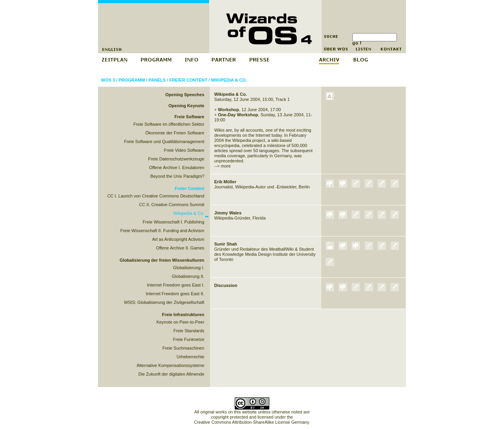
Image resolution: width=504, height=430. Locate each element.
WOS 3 (108, 80)
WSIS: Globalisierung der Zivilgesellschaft (164, 302)
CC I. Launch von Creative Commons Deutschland (156, 196)
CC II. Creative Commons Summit (172, 205)
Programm (132, 80)
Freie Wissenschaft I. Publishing (173, 222)
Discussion (226, 285)
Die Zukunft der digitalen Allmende (171, 374)
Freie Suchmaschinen (183, 348)
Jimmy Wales (228, 213)
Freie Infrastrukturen (183, 315)
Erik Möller (225, 182)
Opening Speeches (185, 95)
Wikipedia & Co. (229, 80)
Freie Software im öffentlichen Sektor (169, 124)
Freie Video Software (184, 150)
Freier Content (188, 80)
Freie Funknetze (188, 339)
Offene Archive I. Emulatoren (176, 168)
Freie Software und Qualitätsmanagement (164, 141)
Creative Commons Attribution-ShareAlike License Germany (251, 422)
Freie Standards (189, 331)
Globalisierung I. (189, 268)
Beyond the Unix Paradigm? (177, 176)
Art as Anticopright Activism (178, 239)
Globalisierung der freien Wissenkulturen (162, 260)
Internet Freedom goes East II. (175, 294)
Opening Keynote (186, 106)
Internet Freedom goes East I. (176, 285)
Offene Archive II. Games (180, 248)
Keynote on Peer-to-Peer (180, 322)
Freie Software (189, 117)
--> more (222, 166)
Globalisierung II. (188, 276)
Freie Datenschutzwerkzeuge (176, 159)
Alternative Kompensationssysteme (170, 365)
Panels (157, 80)
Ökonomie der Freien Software (175, 133)
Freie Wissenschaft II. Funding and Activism (162, 231)
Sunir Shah (226, 244)
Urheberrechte (191, 357)
